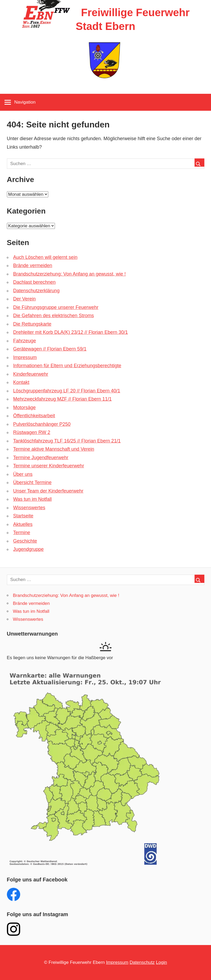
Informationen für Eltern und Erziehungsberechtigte (67, 366)
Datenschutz (142, 962)
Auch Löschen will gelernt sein (45, 257)
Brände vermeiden (33, 265)
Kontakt (21, 382)
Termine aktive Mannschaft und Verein (54, 449)
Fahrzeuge (25, 341)
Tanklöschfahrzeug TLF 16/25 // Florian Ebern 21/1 (67, 441)
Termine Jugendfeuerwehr (41, 458)
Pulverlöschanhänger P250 (42, 424)
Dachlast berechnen (35, 282)
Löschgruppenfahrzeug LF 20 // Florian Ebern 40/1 (67, 391)
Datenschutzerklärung (36, 291)
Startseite (23, 516)
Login (162, 962)
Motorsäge (25, 407)
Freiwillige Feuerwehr (135, 12)
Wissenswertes (29, 508)
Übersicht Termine (33, 482)
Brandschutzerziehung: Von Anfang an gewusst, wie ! (70, 274)
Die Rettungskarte (32, 324)
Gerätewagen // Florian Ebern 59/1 (50, 349)
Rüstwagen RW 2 (32, 432)
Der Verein (25, 299)
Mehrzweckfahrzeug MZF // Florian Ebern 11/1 (63, 399)
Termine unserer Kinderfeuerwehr (49, 466)
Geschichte (25, 541)
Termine (22, 533)
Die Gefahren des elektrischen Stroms (54, 316)
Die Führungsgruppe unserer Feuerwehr (56, 307)
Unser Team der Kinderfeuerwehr (48, 491)
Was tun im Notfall (33, 499)
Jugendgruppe (29, 549)
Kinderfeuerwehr (31, 374)
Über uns (23, 474)
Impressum (25, 357)
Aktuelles (23, 524)
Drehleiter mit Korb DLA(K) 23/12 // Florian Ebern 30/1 (71, 332)
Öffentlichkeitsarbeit (34, 416)
